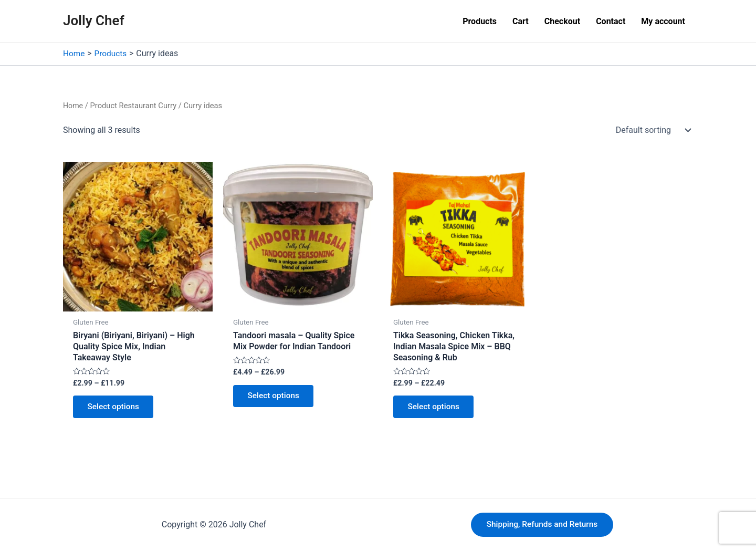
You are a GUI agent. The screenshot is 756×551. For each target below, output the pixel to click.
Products (480, 21)
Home (73, 105)
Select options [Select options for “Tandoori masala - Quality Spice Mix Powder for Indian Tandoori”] (276, 397)
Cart (521, 21)
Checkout (562, 21)
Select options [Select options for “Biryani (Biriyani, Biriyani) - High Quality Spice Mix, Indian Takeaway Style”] (115, 408)
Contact (611, 21)
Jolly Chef (94, 20)
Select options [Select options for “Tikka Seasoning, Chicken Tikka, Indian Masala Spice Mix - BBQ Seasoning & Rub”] (436, 408)
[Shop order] (651, 130)
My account (663, 21)
